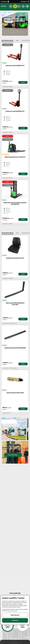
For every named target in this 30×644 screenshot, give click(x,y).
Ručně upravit (15, 615)
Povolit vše (15, 620)
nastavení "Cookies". (13, 611)
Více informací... (13, 455)
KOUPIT (23, 82)
